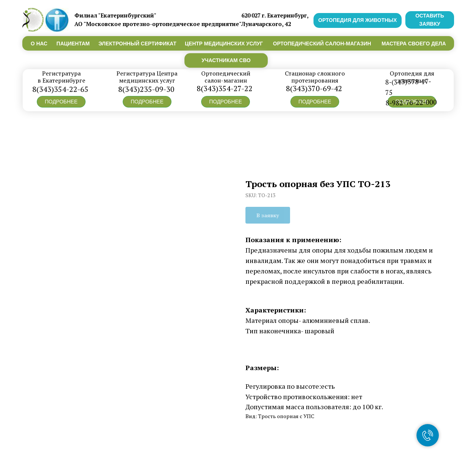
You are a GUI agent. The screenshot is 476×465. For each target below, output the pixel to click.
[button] (61, 102)
